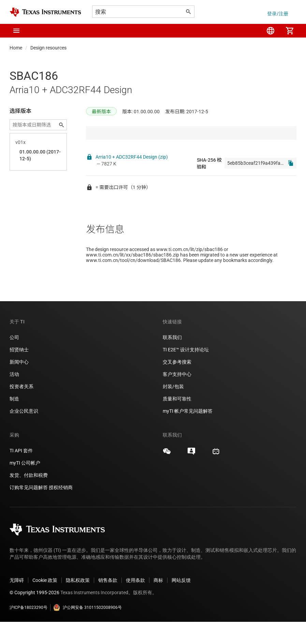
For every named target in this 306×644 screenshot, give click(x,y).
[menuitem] (271, 31)
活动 (14, 396)
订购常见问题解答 (29, 510)
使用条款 (135, 602)
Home (16, 48)
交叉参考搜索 (177, 384)
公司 (14, 360)
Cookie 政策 (45, 602)
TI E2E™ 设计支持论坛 (186, 372)
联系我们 (172, 360)
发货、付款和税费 (29, 497)
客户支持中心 (177, 396)
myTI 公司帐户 (25, 485)
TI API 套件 (21, 473)
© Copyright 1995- (34, 615)
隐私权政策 (78, 602)
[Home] (45, 12)
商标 (158, 602)
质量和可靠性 (178, 421)
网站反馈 (181, 602)
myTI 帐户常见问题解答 (188, 433)
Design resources (48, 48)
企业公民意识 (24, 433)
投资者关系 (21, 409)
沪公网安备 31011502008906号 (88, 630)
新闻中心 (19, 384)
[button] (16, 31)
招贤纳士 (19, 372)
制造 (14, 421)
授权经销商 (61, 510)
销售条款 (108, 602)
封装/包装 (173, 409)
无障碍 (17, 602)
